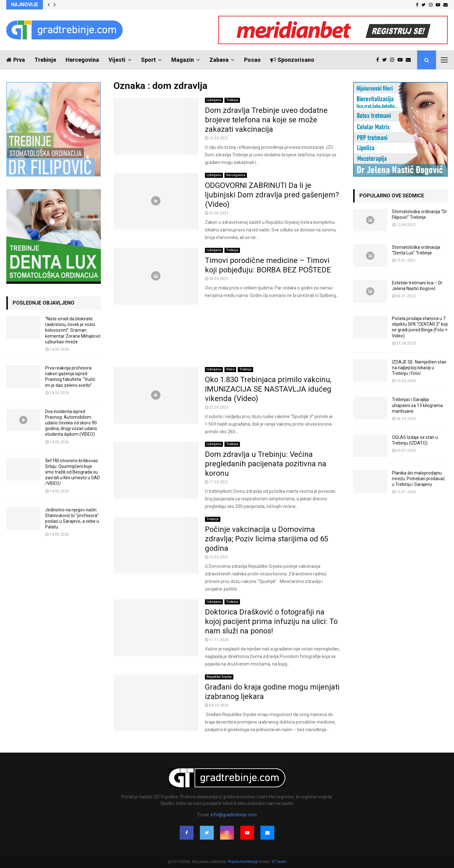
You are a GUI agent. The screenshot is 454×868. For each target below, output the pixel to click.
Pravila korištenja (243, 862)
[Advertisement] (227, 336)
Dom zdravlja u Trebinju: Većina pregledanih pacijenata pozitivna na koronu (266, 464)
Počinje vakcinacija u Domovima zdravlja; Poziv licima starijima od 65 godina (267, 539)
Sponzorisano (292, 60)
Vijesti (117, 60)
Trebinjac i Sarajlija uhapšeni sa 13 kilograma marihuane (417, 405)
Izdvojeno (214, 100)
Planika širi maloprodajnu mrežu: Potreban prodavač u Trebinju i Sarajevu (418, 479)
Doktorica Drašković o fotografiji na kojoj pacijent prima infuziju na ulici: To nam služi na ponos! (271, 621)
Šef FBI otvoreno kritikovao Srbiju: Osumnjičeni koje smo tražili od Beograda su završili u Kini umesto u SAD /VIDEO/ (73, 472)
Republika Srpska (219, 677)
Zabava (219, 60)
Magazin (183, 60)
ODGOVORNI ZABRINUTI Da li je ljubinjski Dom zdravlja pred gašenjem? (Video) (272, 195)
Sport (148, 60)
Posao (252, 60)
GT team (279, 862)
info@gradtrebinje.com (234, 815)
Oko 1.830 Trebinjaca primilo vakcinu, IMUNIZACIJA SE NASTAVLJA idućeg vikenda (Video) (268, 389)
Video (230, 369)
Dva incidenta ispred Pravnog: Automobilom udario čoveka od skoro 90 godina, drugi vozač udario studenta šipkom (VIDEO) (71, 423)
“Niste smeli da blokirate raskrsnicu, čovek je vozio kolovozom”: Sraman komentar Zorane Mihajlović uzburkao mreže (73, 330)
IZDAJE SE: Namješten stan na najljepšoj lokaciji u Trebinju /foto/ (419, 368)
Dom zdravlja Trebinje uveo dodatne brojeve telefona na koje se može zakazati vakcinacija (266, 120)
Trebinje (45, 60)
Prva (16, 60)
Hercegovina (82, 60)
